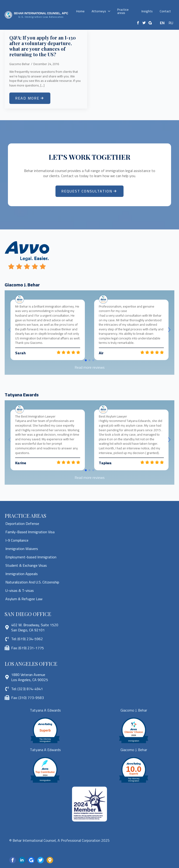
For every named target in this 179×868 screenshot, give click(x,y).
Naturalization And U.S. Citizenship (32, 582)
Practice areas (123, 11)
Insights (147, 11)
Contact (165, 11)
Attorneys (99, 11)
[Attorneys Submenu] (110, 11)
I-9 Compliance (17, 540)
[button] (169, 330)
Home (80, 11)
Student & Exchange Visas (26, 565)
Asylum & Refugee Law (24, 599)
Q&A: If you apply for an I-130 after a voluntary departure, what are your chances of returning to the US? (43, 46)
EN (162, 23)
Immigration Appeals (22, 574)
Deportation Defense (22, 523)
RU (171, 23)
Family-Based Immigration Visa (30, 532)
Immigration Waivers (22, 549)
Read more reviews (90, 367)
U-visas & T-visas (20, 590)
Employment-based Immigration (31, 557)
